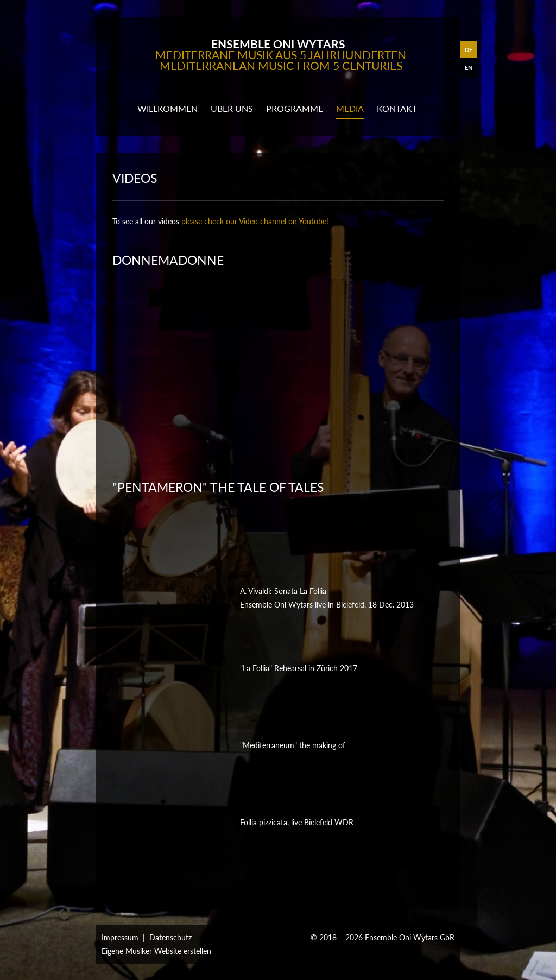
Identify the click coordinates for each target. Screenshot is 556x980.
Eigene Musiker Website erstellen (156, 951)
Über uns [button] (232, 108)
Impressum (120, 937)
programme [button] (295, 108)
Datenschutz (170, 937)
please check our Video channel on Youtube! (255, 221)
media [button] (350, 108)
